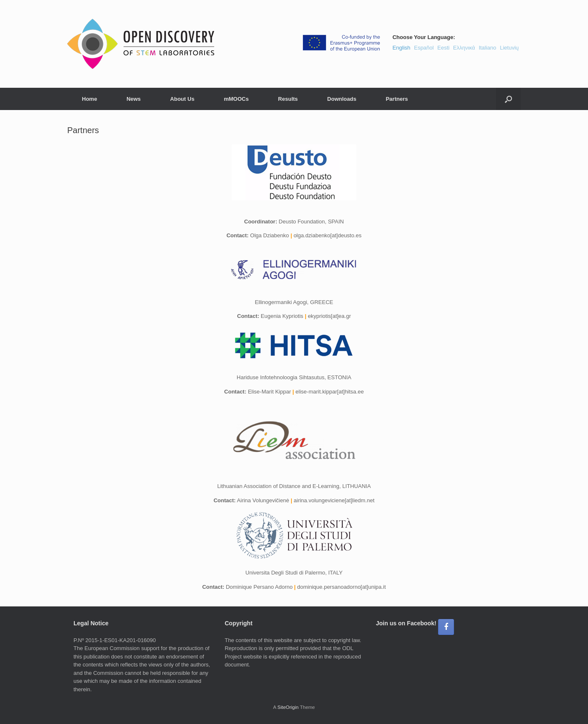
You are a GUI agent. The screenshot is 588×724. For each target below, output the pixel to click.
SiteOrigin (288, 707)
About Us (182, 99)
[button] (508, 99)
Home (89, 99)
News (134, 99)
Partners (397, 99)
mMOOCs (236, 99)
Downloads (342, 99)
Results (288, 99)
